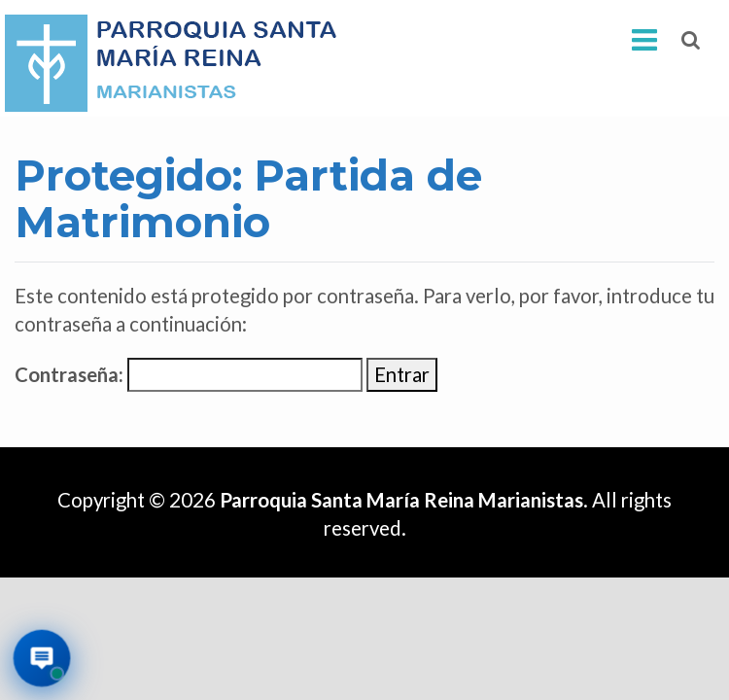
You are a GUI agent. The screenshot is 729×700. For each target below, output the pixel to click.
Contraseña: (189, 375)
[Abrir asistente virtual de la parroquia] (42, 659)
